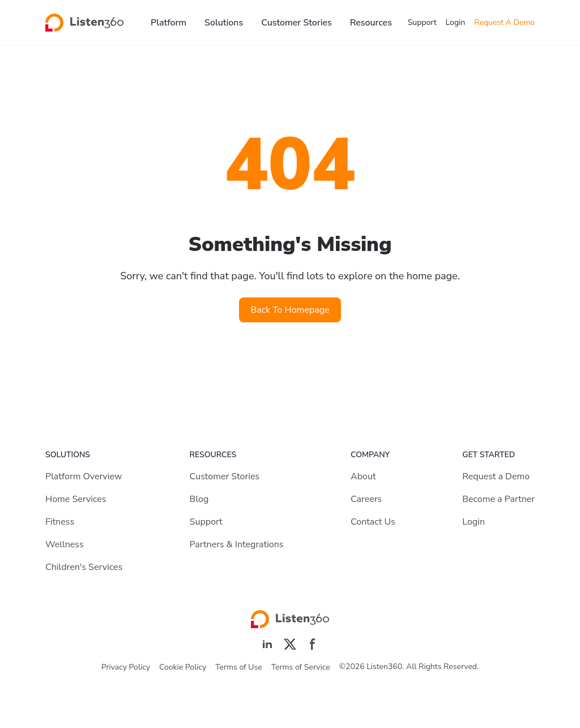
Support (422, 22)
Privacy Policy (126, 667)
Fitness (60, 522)
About (363, 476)
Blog (199, 499)
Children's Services (84, 567)
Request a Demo (496, 476)
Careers (366, 499)
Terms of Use (238, 667)
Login (456, 22)
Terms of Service (301, 667)
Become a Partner (498, 499)
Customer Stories (297, 23)
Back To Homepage (290, 310)
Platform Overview (84, 476)
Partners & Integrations (237, 544)
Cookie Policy (183, 667)
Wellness (65, 544)
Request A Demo (504, 22)
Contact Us (373, 522)
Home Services (76, 499)
